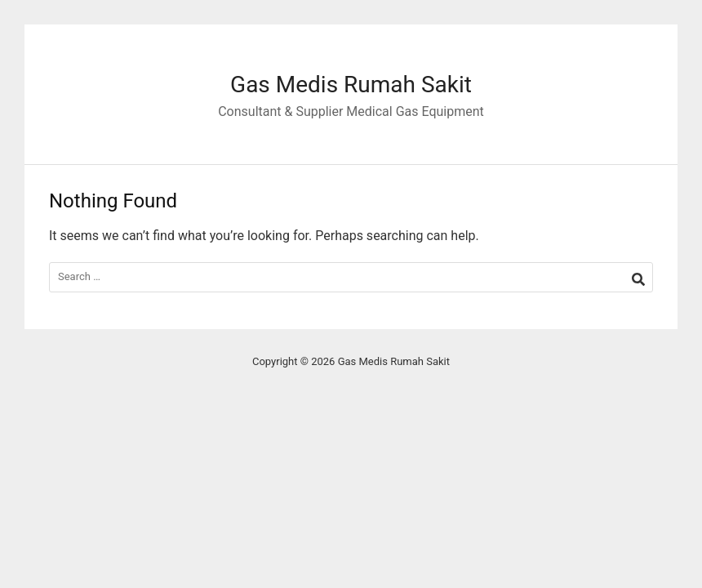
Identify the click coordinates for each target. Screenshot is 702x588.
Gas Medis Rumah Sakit (351, 85)
